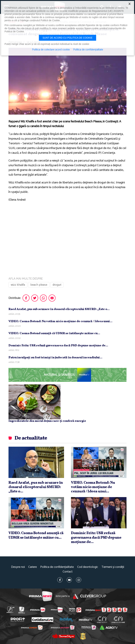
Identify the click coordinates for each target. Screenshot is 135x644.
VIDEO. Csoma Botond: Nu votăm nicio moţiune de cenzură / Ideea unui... (60, 321)
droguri (57, 285)
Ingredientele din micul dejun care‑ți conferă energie (47, 421)
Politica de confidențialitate (57, 567)
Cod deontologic (88, 567)
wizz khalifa (18, 285)
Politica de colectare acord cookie (51, 50)
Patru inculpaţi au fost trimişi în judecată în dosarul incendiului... (55, 358)
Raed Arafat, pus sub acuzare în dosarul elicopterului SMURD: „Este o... (59, 309)
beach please (39, 285)
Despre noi (18, 567)
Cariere (33, 567)
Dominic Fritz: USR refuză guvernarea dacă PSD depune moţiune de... (58, 346)
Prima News (41, 596)
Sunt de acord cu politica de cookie (67, 38)
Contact (68, 572)
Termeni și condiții (113, 567)
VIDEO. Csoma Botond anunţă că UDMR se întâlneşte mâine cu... (54, 333)
